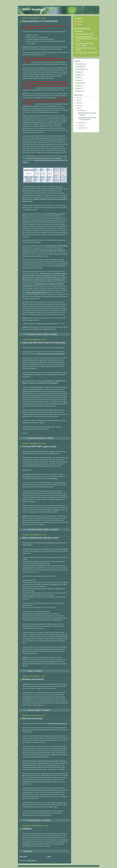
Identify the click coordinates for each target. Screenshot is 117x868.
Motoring (40, 334)
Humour (79, 80)
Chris (80, 24)
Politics (45, 334)
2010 (78, 98)
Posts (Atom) (32, 861)
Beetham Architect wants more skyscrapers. (51, 354)
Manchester (41, 438)
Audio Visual (31, 529)
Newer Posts (23, 856)
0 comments (53, 334)
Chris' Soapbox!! (34, 9)
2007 (78, 106)
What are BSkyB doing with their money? (41, 538)
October (81, 125)
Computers (39, 529)
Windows (38, 710)
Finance (30, 671)
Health (78, 77)
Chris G (81, 21)
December (81, 111)
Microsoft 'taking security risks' (58, 724)
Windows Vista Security (33, 679)
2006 (78, 108)
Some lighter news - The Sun (85, 34)
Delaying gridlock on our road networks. (40, 21)
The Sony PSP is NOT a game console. (40, 447)
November (81, 123)
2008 (78, 103)
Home (49, 856)
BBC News (79, 31)
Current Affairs (32, 334)
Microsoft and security (33, 718)
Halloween (27, 829)
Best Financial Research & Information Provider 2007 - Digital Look (87, 39)
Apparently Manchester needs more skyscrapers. (44, 343)
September (82, 128)
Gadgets (46, 529)
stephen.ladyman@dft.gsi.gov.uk (37, 292)
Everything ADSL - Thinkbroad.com (87, 52)
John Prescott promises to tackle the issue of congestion (44, 158)
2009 (78, 100)
